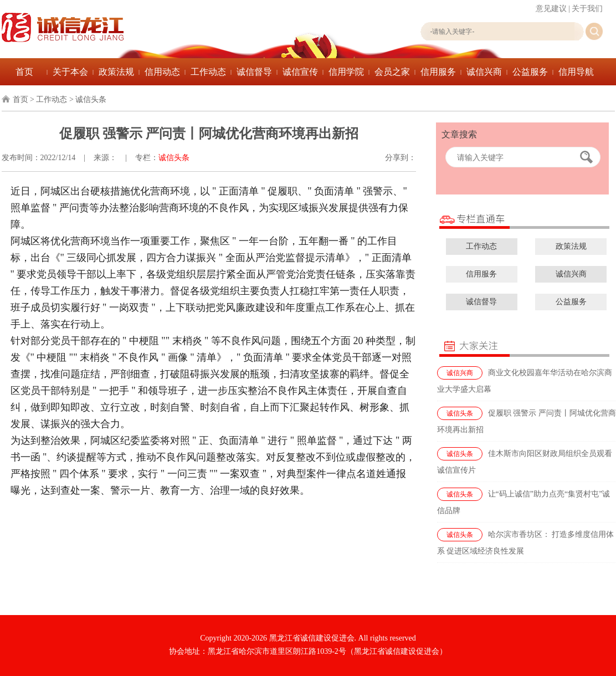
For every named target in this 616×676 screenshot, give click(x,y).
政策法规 (116, 72)
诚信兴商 (484, 72)
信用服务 (438, 72)
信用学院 (346, 72)
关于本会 (70, 72)
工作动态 (208, 72)
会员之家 (392, 72)
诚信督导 (254, 72)
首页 (24, 72)
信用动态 (162, 72)
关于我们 (587, 9)
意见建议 (551, 9)
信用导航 (576, 72)
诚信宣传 (300, 72)
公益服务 (530, 72)
